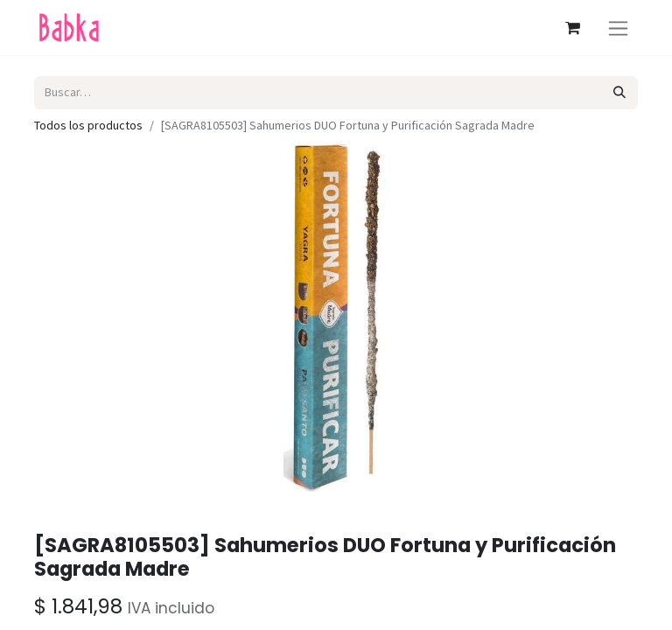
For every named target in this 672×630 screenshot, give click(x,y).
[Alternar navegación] (618, 28)
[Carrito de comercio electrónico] (572, 28)
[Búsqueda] (620, 92)
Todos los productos (88, 125)
